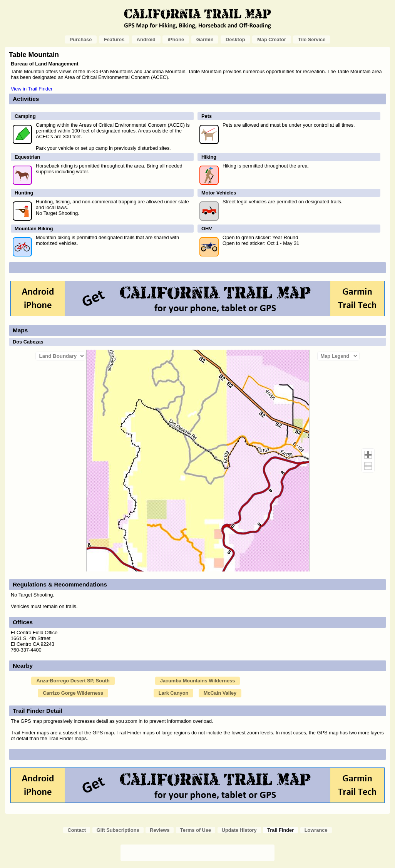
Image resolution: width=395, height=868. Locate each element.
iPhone (176, 39)
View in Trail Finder (32, 89)
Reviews (160, 830)
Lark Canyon (174, 693)
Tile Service (312, 39)
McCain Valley (220, 693)
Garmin (205, 39)
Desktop (235, 39)
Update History (239, 830)
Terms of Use (196, 830)
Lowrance (316, 830)
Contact (77, 830)
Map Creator (272, 39)
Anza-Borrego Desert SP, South (73, 681)
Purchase (81, 39)
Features (114, 39)
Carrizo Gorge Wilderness (73, 693)
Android (146, 39)
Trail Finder (280, 830)
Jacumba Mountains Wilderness (198, 681)
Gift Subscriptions (118, 830)
